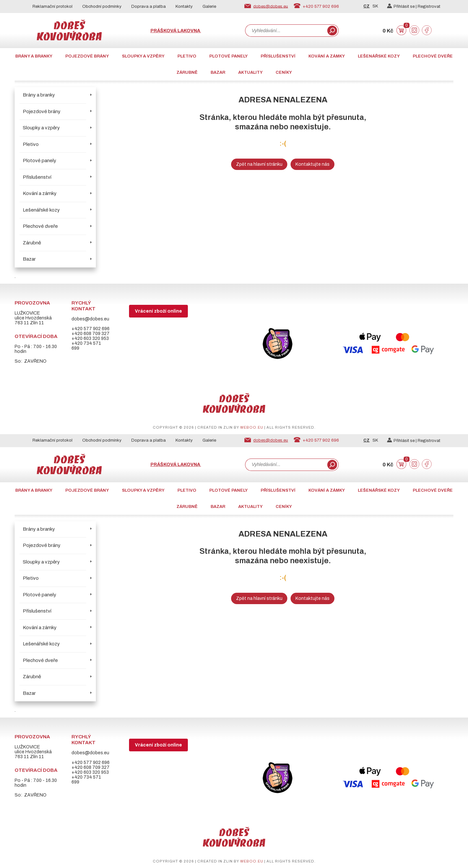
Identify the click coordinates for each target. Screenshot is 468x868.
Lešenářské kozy (379, 56)
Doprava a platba (149, 6)
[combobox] (286, 31)
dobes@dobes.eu (271, 6)
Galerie (209, 6)
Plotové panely (228, 56)
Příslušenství (278, 56)
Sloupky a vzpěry (143, 56)
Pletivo (187, 56)
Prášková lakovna (176, 31)
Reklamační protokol (52, 6)
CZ (366, 6)
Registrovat (429, 6)
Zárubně (187, 72)
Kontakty (184, 6)
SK (375, 6)
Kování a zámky (327, 56)
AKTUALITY (250, 72)
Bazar (218, 72)
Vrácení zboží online (158, 311)
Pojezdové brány (87, 56)
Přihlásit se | (402, 6)
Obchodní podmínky (102, 6)
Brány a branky (34, 56)
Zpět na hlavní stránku (259, 164)
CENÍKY (284, 72)
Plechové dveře (433, 56)
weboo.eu (252, 427)
